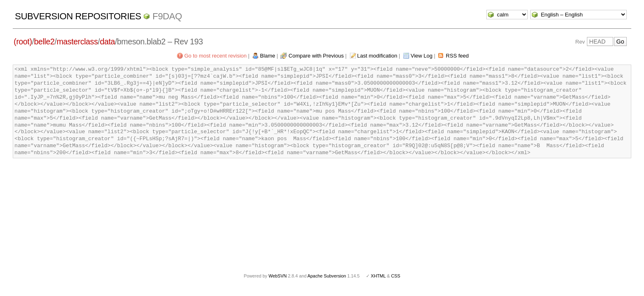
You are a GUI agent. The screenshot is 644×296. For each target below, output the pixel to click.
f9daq (167, 16)
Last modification (377, 56)
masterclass (77, 42)
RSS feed (458, 56)
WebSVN (278, 276)
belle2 (44, 42)
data (107, 42)
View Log (422, 56)
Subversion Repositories (78, 16)
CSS (396, 276)
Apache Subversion (327, 276)
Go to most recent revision (216, 56)
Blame (268, 56)
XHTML (378, 276)
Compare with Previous (316, 56)
